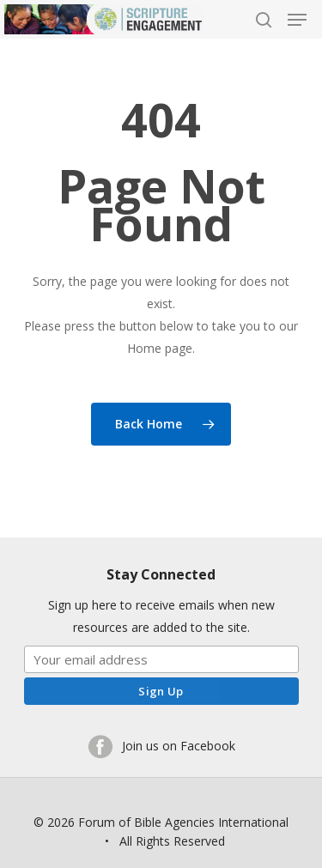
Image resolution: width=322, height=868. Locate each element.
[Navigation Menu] (297, 20)
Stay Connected (161, 574)
